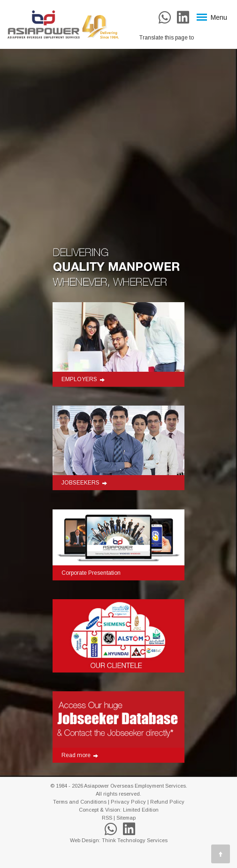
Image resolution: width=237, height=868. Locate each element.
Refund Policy (167, 802)
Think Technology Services (135, 840)
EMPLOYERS (83, 379)
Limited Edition (141, 810)
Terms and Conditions (80, 802)
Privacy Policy (128, 802)
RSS (107, 818)
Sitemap (126, 818)
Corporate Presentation (91, 573)
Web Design (84, 840)
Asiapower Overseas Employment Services (135, 786)
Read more (80, 755)
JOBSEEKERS (84, 483)
